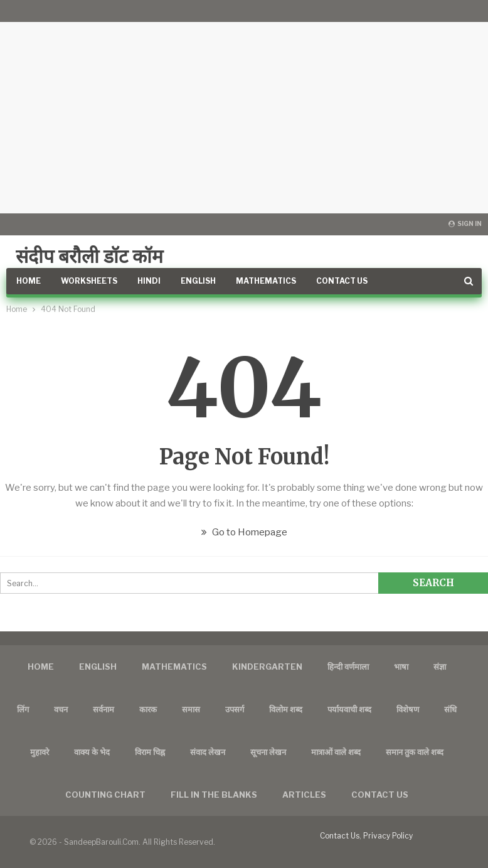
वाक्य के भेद (92, 752)
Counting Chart (105, 795)
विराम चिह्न (150, 752)
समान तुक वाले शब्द (415, 752)
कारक (148, 709)
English (198, 281)
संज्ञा (440, 667)
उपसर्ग (235, 709)
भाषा (401, 667)
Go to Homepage (244, 532)
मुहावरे (40, 752)
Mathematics (266, 281)
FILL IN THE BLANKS (214, 795)
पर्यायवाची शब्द (349, 709)
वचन (61, 709)
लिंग (23, 709)
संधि (450, 709)
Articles (304, 795)
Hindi (149, 281)
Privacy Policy (388, 836)
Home (29, 281)
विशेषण (408, 709)
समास (191, 709)
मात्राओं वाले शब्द (336, 752)
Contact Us (342, 281)
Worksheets (89, 281)
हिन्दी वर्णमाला (348, 667)
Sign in (465, 223)
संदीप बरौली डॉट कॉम (89, 256)
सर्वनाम (103, 709)
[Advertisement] (244, 107)
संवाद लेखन (208, 752)
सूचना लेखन (268, 752)
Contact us (380, 795)
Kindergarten (267, 667)
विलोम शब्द (286, 709)
